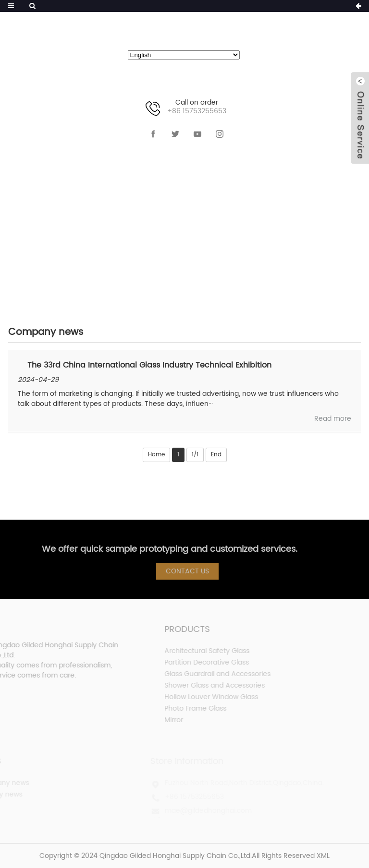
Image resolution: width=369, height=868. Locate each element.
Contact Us (191, 571)
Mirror (160, 720)
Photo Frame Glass (181, 708)
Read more (333, 419)
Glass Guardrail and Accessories (203, 674)
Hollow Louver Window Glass (197, 697)
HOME (115, 221)
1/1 (195, 455)
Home (156, 455)
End (216, 455)
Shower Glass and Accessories (201, 685)
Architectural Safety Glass (193, 651)
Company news (229, 221)
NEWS (160, 221)
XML (323, 856)
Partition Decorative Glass (193, 662)
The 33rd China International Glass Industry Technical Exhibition (149, 365)
